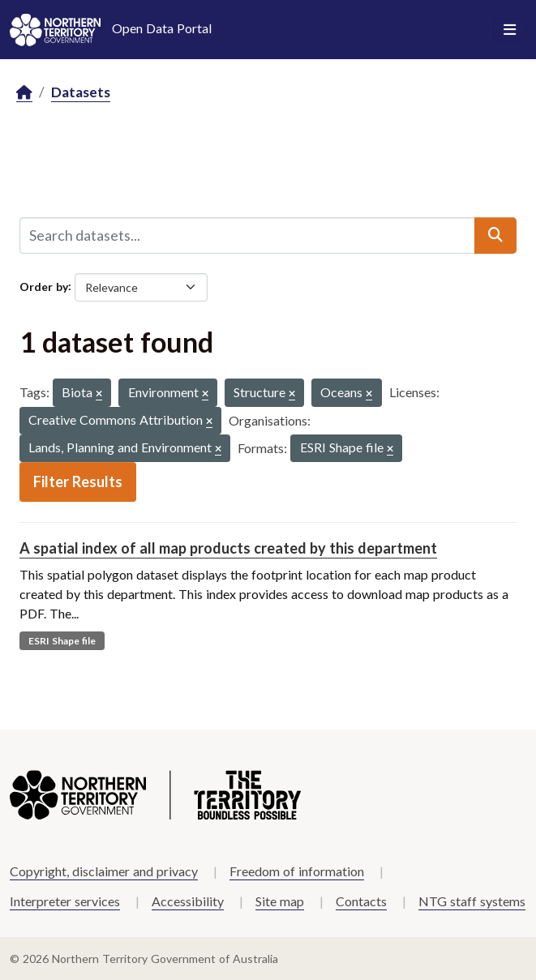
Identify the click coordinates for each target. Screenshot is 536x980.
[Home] (24, 93)
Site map (280, 901)
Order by (44, 286)
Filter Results (78, 481)
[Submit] (495, 235)
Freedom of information (297, 871)
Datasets (81, 92)
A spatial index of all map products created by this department (228, 548)
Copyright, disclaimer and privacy (104, 871)
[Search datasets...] (247, 235)
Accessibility (188, 901)
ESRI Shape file (62, 641)
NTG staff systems (472, 901)
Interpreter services (65, 901)
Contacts (361, 901)
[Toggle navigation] (510, 30)
